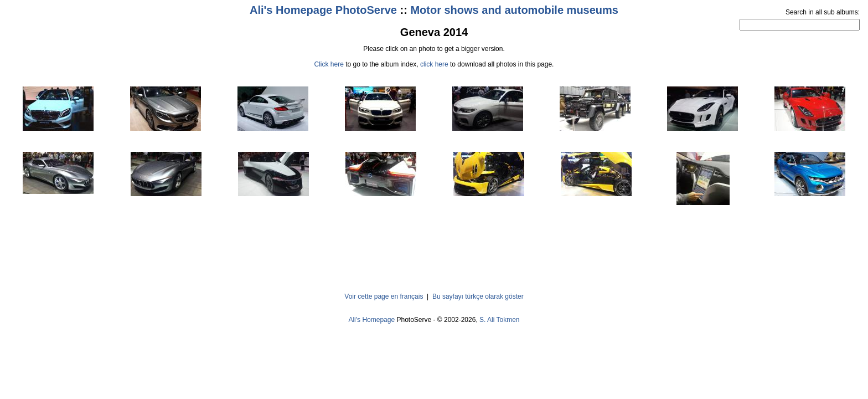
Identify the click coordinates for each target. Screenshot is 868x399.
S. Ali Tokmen (499, 320)
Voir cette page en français (384, 296)
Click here (329, 64)
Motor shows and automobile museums (514, 10)
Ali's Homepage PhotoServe (323, 10)
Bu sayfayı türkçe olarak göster (478, 296)
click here (434, 64)
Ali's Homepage (371, 320)
